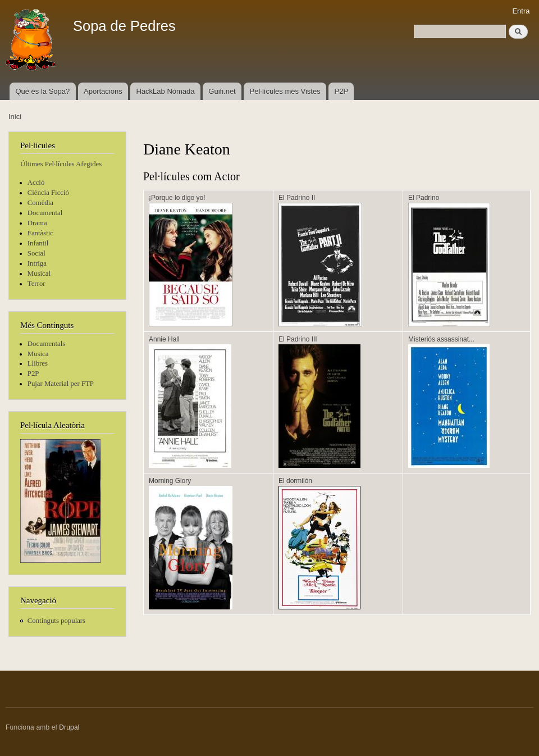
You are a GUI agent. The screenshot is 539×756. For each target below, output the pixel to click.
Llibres (38, 363)
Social (36, 253)
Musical (39, 274)
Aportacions (103, 91)
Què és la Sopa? (42, 91)
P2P (342, 91)
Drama (37, 223)
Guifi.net (222, 91)
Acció (36, 183)
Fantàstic (40, 233)
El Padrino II (297, 198)
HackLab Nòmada (165, 91)
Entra (521, 11)
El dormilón (295, 481)
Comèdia (40, 203)
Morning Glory (170, 481)
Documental (45, 213)
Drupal (69, 727)
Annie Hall (164, 339)
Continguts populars (56, 621)
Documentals (46, 344)
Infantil (38, 243)
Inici (15, 117)
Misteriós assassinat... (441, 339)
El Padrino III (298, 339)
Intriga (37, 263)
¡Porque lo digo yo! (177, 198)
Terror (36, 284)
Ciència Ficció (48, 193)
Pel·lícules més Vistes (285, 91)
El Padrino (424, 198)
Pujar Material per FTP (61, 384)
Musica (38, 354)
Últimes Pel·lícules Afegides (61, 164)
